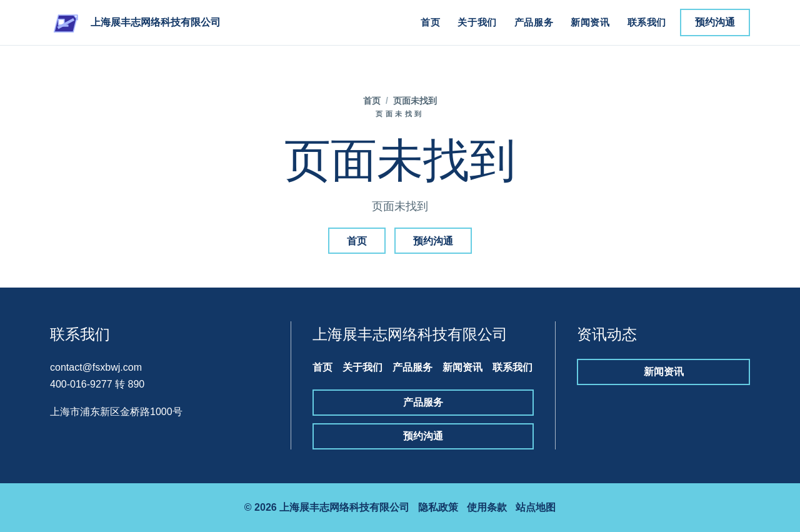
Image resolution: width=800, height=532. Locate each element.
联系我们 (647, 22)
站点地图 (536, 507)
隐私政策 (438, 507)
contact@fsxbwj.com (96, 367)
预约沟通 (715, 22)
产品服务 (534, 22)
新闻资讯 (590, 22)
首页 (430, 22)
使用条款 (487, 507)
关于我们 (477, 22)
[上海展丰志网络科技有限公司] (135, 23)
